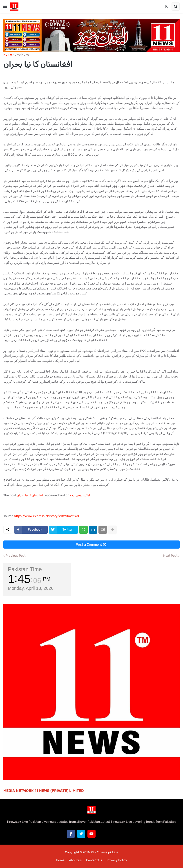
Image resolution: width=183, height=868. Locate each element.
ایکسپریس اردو (80, 495)
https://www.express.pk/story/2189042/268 (46, 516)
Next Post (170, 556)
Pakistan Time (25, 569)
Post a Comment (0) (92, 545)
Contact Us (94, 860)
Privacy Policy (117, 860)
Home (8, 55)
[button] (5, 7)
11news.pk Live (108, 852)
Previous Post (16, 556)
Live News (22, 55)
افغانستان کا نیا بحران (30, 495)
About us (75, 860)
